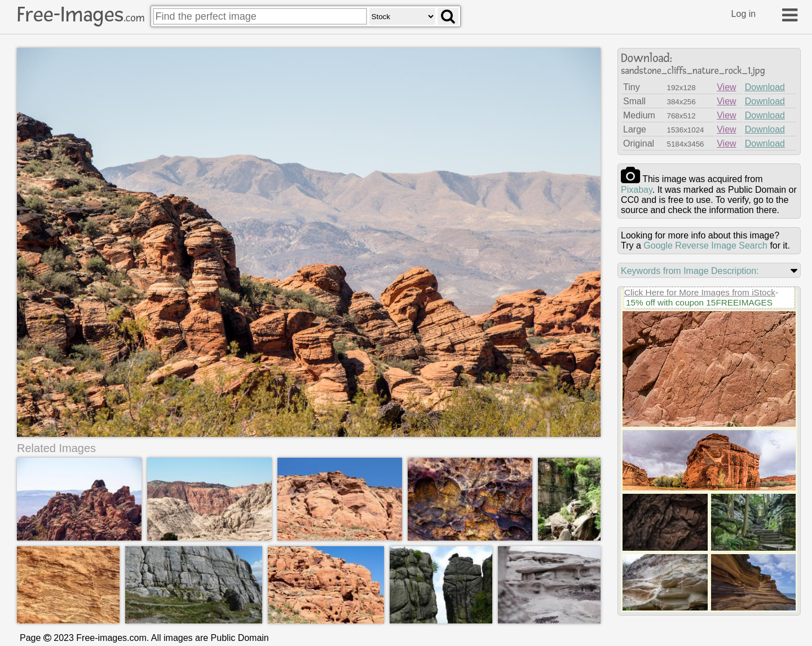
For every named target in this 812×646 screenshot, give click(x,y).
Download (765, 87)
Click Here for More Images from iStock (700, 292)
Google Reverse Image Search (705, 245)
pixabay (637, 190)
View (726, 87)
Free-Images (81, 15)
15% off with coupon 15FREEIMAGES (699, 302)
